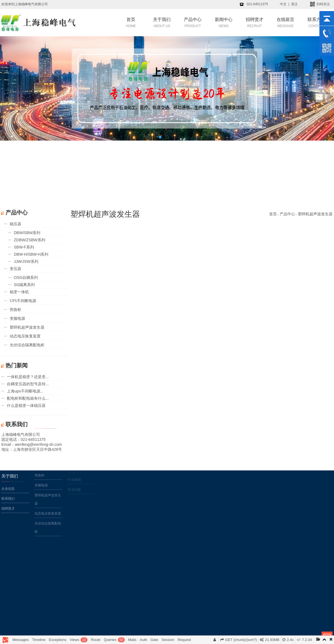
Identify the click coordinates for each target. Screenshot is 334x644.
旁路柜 (15, 310)
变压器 (15, 269)
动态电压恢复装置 (25, 336)
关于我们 (149, 22)
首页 (118, 22)
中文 (283, 4)
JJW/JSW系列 (26, 261)
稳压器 (15, 224)
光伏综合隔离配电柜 (27, 345)
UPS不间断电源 (23, 301)
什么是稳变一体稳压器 (26, 405)
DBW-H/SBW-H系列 (31, 254)
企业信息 (8, 475)
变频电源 (17, 319)
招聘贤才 (241, 22)
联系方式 (303, 22)
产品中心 (179, 22)
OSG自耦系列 (26, 278)
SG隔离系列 (24, 285)
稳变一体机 (19, 292)
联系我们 (8, 485)
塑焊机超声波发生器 (27, 327)
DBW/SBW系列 (27, 233)
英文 (295, 4)
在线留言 (272, 22)
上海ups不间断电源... (25, 391)
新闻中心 (210, 22)
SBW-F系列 (24, 247)
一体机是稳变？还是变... (28, 377)
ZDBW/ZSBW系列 (30, 240)
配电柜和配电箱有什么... (28, 398)
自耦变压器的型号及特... (28, 384)
